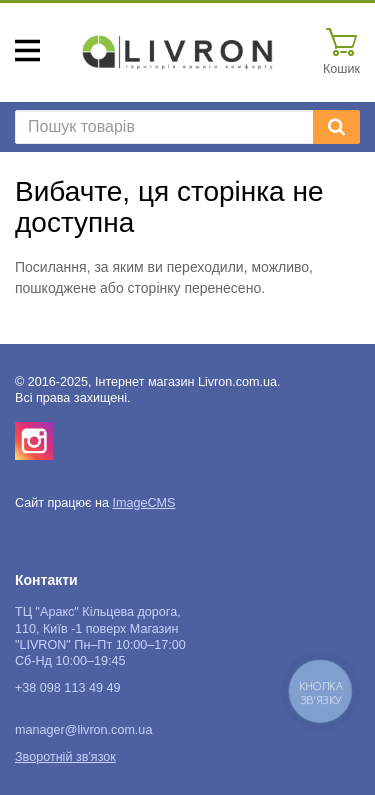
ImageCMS (143, 503)
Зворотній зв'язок (65, 757)
